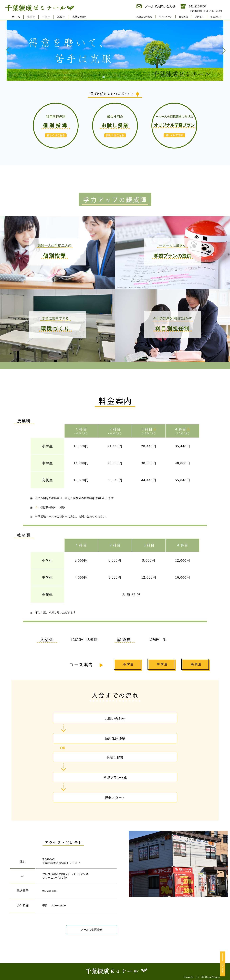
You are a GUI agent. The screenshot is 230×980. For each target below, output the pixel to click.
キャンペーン (165, 17)
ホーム (16, 17)
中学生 (46, 17)
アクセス (199, 17)
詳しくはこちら (115, 136)
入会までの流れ (144, 17)
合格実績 (183, 17)
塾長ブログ (216, 17)
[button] (104, 77)
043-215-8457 (50, 891)
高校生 (61, 17)
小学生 (31, 17)
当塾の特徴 (79, 17)
